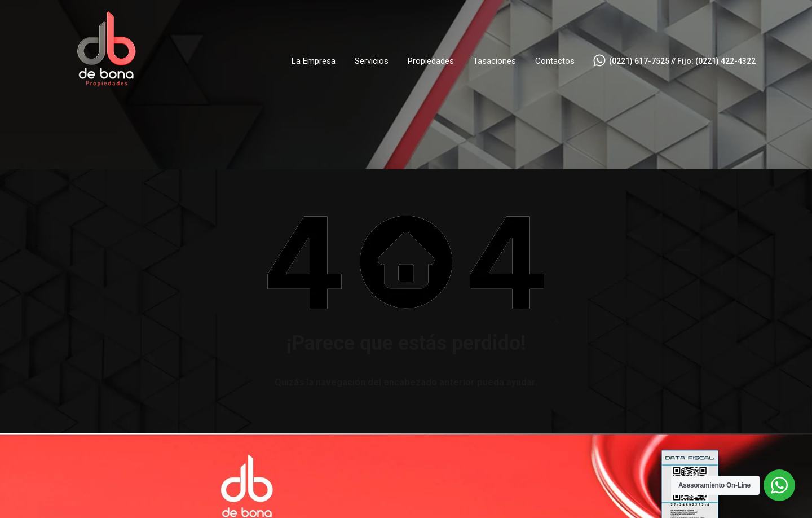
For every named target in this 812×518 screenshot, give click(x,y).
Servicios (372, 61)
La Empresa (314, 61)
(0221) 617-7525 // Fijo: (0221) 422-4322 (682, 61)
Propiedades (431, 61)
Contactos (555, 61)
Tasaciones (495, 61)
